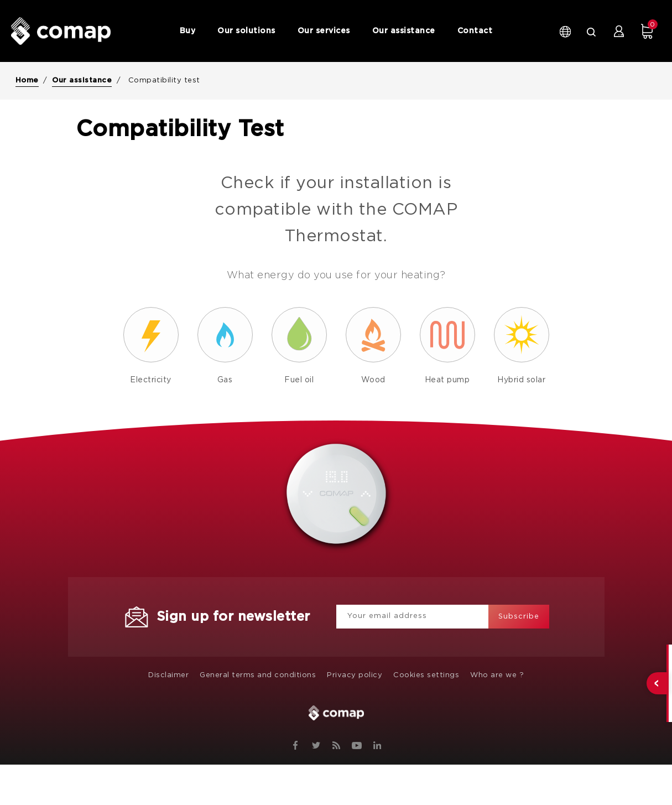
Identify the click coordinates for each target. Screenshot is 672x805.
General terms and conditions (258, 675)
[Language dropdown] (564, 31)
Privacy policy (355, 675)
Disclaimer (168, 675)
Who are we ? (497, 675)
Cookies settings (426, 675)
